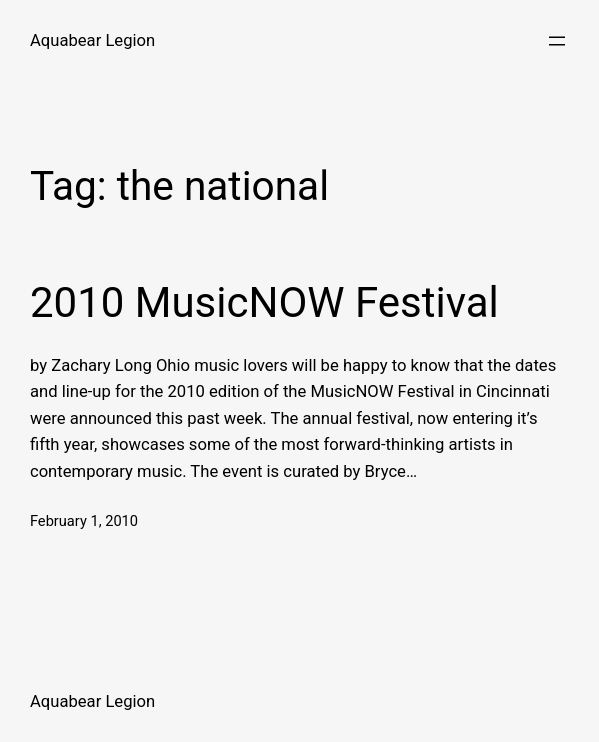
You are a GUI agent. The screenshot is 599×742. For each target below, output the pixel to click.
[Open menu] (557, 41)
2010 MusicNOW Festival (264, 302)
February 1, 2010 (84, 521)
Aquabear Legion (92, 40)
